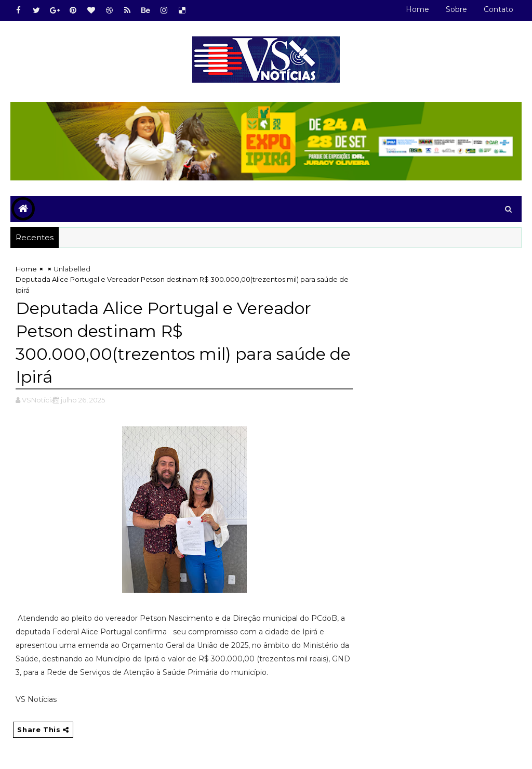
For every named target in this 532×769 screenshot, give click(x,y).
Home (417, 9)
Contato (498, 9)
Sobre (456, 9)
